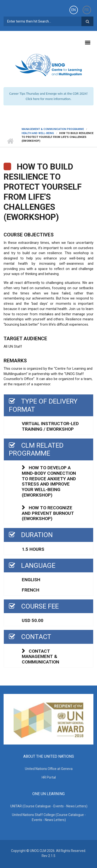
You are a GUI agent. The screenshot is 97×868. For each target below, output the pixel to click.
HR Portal (49, 777)
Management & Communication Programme (53, 129)
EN (74, 10)
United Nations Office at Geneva (49, 769)
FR (87, 10)
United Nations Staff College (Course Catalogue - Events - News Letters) (49, 817)
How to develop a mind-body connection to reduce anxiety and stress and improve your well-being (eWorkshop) (49, 481)
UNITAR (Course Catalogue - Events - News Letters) (49, 806)
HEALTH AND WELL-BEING (38, 133)
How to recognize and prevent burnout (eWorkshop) (48, 513)
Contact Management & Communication (40, 657)
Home (10, 141)
